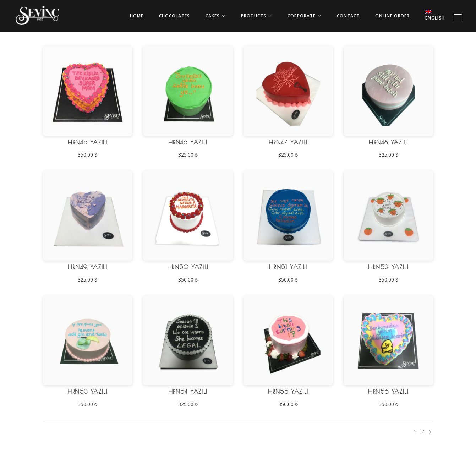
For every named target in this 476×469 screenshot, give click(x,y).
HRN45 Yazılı (87, 142)
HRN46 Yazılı (188, 142)
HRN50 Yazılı (188, 267)
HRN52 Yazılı (388, 267)
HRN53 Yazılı (87, 392)
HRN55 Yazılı (288, 392)
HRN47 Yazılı (288, 142)
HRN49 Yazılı (87, 267)
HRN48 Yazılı (388, 142)
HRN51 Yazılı (288, 267)
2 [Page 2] (423, 432)
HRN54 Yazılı (188, 392)
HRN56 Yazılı (388, 392)
